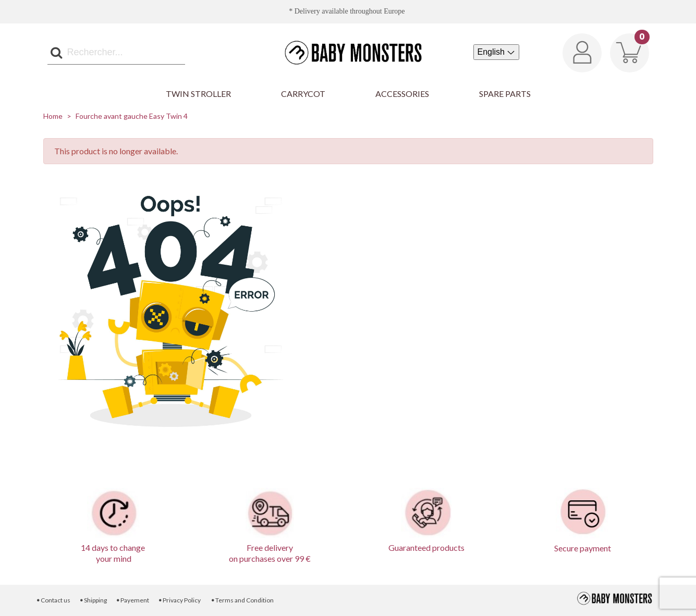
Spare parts (505, 94)
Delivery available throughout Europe (350, 11)
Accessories (402, 94)
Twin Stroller (198, 94)
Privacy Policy (180, 600)
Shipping (93, 600)
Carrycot (303, 94)
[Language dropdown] (497, 52)
